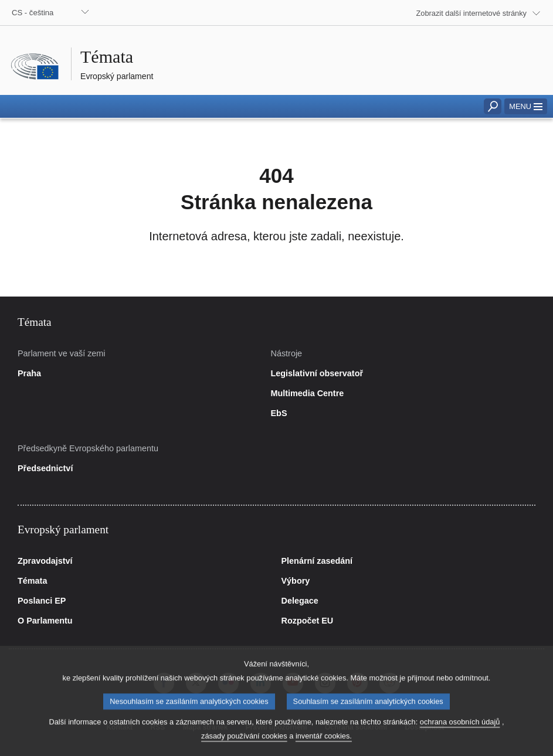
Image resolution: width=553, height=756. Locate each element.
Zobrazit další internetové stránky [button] (472, 13)
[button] (526, 106)
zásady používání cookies (244, 746)
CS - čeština (33, 13)
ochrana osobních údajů (460, 732)
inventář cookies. (324, 746)
